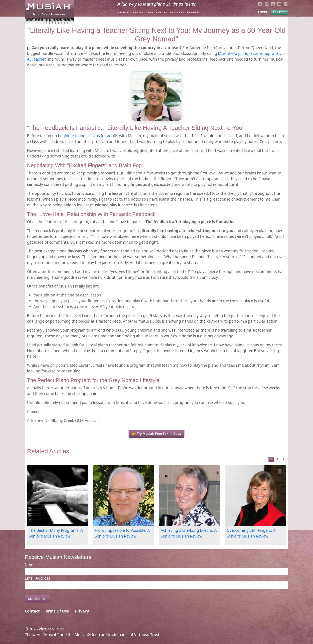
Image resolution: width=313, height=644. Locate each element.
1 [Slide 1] (271, 459)
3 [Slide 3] (283, 459)
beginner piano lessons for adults (88, 136)
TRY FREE (280, 12)
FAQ (150, 13)
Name (30, 565)
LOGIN (262, 12)
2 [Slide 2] (277, 459)
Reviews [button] (193, 13)
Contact (32, 611)
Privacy (82, 611)
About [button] (122, 13)
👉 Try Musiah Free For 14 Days (156, 434)
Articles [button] (176, 13)
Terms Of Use (56, 611)
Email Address (37, 578)
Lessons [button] (137, 13)
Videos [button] (160, 13)
